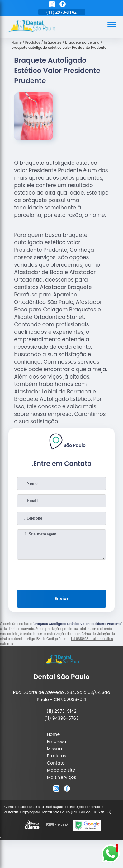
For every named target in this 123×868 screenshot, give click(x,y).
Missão (54, 749)
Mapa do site (61, 770)
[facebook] (63, 5)
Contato (56, 763)
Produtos (56, 756)
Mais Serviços (61, 777)
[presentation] (62, 574)
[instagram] (52, 5)
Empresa (56, 742)
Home (53, 734)
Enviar (61, 599)
